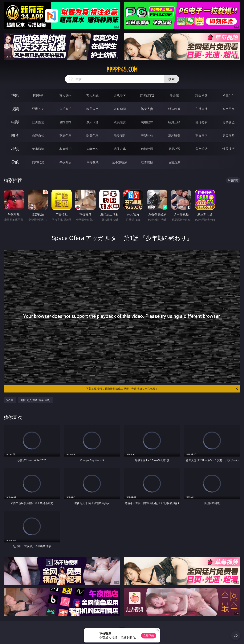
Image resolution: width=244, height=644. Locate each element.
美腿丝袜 (147, 135)
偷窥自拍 (38, 135)
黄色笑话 (201, 149)
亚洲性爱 (38, 122)
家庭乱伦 (65, 149)
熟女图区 (201, 135)
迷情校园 (147, 149)
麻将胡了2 (147, 95)
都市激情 (38, 149)
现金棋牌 (201, 95)
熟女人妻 (147, 109)
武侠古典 (120, 149)
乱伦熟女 (201, 122)
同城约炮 (38, 162)
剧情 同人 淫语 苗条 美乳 (35, 400)
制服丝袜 (147, 122)
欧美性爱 (120, 122)
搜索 (172, 79)
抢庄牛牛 (229, 95)
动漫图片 (120, 135)
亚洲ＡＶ (38, 109)
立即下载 (149, 636)
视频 (15, 109)
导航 (15, 162)
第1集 (10, 400)
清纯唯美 (174, 135)
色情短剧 (174, 162)
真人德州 (65, 95)
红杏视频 (147, 162)
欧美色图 (92, 135)
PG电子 (38, 95)
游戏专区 (120, 95)
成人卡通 (92, 122)
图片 (15, 135)
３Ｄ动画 (120, 109)
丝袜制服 (174, 109)
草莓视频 (92, 162)
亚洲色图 (65, 135)
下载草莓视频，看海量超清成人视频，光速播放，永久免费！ (162, 389)
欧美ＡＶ (92, 109)
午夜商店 (65, 162)
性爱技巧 (229, 149)
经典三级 (174, 122)
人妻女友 (92, 149)
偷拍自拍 (65, 122)
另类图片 (229, 135)
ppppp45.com (122, 69)
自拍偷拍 (65, 109)
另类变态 (229, 122)
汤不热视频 (120, 162)
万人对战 (92, 95)
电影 (15, 122)
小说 (15, 149)
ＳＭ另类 (229, 109)
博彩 (15, 95)
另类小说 (174, 149)
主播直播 (201, 109)
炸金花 (174, 95)
